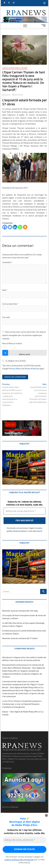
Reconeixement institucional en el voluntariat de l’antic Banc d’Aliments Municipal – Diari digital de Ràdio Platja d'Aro (24, 668)
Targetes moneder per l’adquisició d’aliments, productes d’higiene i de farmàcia (22, 674)
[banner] (25, 18)
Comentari (7, 262)
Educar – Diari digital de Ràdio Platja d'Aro (20, 712)
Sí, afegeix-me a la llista (14, 361)
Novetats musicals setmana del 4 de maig (20, 611)
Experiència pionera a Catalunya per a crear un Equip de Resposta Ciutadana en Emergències (22, 704)
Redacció (6, 95)
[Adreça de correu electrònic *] (24, 840)
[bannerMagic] (24, 452)
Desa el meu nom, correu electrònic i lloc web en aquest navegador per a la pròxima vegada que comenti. (24, 335)
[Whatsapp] (20, 227)
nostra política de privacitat (19, 860)
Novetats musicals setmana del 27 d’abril (20, 638)
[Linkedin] (15, 227)
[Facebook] (5, 227)
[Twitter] (10, 227)
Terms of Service (32, 369)
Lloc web (6, 317)
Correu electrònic (10, 304)
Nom (5, 290)
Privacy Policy (15, 369)
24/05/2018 (18, 95)
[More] (25, 227)
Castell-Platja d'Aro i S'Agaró (15, 68)
